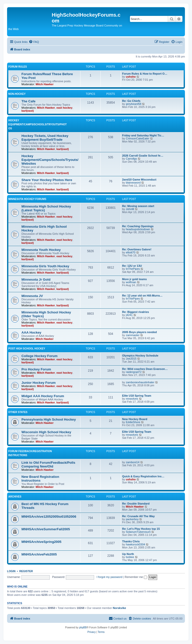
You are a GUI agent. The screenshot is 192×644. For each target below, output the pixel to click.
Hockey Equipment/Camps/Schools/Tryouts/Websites (50, 160)
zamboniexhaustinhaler (140, 382)
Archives (15, 497)
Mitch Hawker (45, 84)
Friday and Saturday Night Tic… (143, 135)
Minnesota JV (32, 296)
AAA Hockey (31, 332)
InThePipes (133, 269)
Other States (18, 412)
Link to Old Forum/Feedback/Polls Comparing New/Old (48, 464)
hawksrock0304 (135, 544)
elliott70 (131, 252)
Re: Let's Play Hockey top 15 (141, 529)
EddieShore (133, 422)
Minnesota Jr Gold (36, 280)
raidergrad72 (134, 372)
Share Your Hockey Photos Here (47, 180)
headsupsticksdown (138, 229)
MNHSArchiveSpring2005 (41, 542)
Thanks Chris (131, 541)
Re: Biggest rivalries (135, 312)
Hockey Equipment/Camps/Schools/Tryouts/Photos (37, 124)
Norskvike (119, 608)
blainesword (133, 183)
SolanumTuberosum (138, 532)
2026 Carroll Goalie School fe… (143, 156)
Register (26, 571)
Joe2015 (131, 359)
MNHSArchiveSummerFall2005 (46, 529)
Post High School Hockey (27, 349)
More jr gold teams (134, 279)
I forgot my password (109, 577)
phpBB (83, 627)
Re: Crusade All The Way (138, 516)
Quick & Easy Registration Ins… (143, 476)
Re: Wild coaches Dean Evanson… (145, 369)
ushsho (131, 77)
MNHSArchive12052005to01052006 (49, 517)
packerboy (132, 519)
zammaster (133, 335)
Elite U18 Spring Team (137, 396)
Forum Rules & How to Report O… (145, 74)
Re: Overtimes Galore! (137, 249)
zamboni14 (133, 462)
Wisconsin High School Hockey (46, 432)
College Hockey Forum (39, 356)
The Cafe (29, 101)
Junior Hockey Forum (39, 383)
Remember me (136, 577)
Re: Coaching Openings (138, 226)
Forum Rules (18, 67)
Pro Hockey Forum (36, 369)
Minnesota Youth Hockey (41, 250)
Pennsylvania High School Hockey (49, 419)
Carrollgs (131, 159)
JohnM (130, 209)
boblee (130, 557)
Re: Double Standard (136, 504)
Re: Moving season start (138, 206)
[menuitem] (34, 42)
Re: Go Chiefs (131, 101)
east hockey (64, 108)
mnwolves (132, 399)
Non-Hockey (17, 94)
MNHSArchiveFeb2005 (39, 554)
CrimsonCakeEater (138, 138)
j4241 (129, 315)
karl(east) (28, 111)
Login (11, 571)
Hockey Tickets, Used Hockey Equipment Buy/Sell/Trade (45, 138)
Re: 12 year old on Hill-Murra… (142, 296)
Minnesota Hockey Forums (27, 199)
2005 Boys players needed (140, 332)
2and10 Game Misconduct (139, 180)
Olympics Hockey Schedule (140, 356)
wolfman (131, 282)
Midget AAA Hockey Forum (43, 396)
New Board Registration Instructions (40, 479)
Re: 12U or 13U (132, 266)
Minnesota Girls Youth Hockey (45, 266)
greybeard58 (134, 104)
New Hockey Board (135, 419)
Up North (128, 554)
